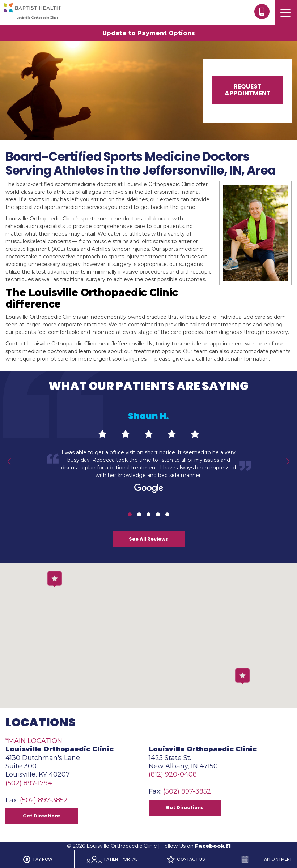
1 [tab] (130, 514)
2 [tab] (139, 514)
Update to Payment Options (149, 33)
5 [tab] (167, 514)
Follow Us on (196, 846)
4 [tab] (158, 514)
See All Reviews (148, 539)
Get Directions (42, 816)
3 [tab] (148, 514)
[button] (242, 676)
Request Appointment (248, 90)
